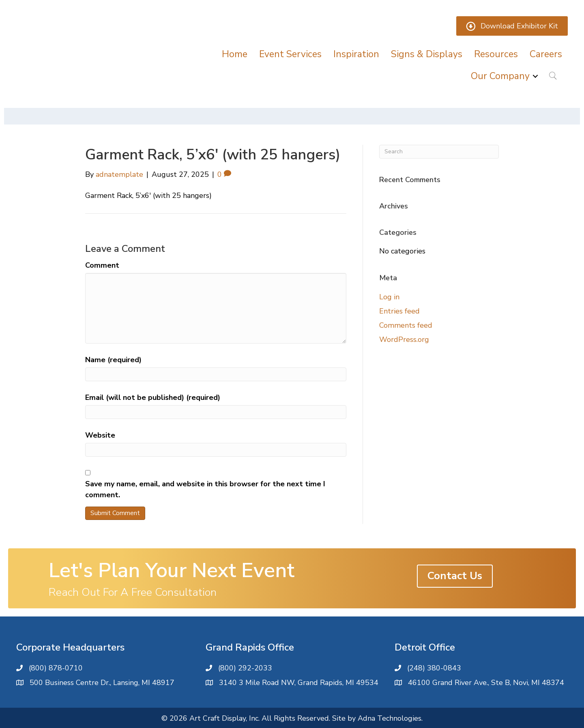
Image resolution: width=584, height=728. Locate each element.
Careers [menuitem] (546, 54)
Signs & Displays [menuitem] (427, 54)
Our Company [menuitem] (500, 76)
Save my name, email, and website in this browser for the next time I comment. (205, 489)
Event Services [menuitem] (290, 54)
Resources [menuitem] (496, 54)
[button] (535, 76)
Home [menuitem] (235, 54)
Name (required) (113, 360)
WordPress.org (404, 339)
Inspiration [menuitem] (356, 54)
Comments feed (406, 325)
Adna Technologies (390, 718)
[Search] (439, 152)
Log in (389, 297)
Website (100, 435)
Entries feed (399, 311)
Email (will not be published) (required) (153, 397)
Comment (102, 265)
